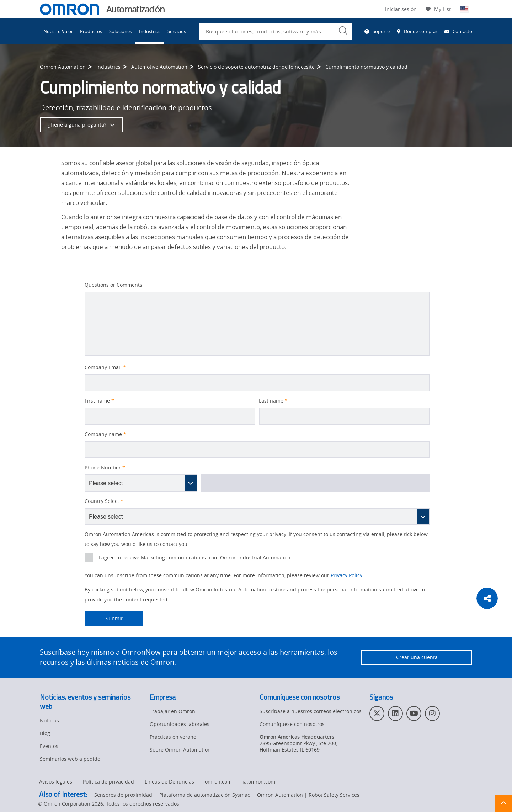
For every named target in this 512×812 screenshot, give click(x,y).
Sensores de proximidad (123, 795)
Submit (104, 619)
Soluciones (121, 31)
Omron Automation (63, 67)
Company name (105, 434)
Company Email (105, 367)
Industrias (150, 31)
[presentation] (89, 558)
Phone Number (105, 468)
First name (99, 401)
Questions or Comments (113, 285)
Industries (108, 67)
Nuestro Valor (58, 31)
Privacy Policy (346, 575)
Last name (273, 401)
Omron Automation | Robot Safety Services (308, 795)
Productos (91, 31)
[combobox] (275, 31)
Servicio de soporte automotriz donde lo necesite (256, 67)
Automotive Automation (159, 67)
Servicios (177, 31)
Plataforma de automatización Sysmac (205, 795)
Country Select (104, 501)
